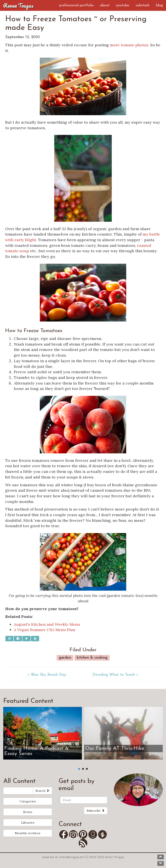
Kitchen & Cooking (92, 658)
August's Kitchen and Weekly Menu (47, 624)
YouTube (123, 5)
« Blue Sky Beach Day (47, 675)
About (105, 5)
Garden (65, 658)
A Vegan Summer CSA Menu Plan (45, 630)
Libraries (28, 823)
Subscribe (96, 811)
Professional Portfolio (76, 5)
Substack (142, 5)
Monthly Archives (28, 833)
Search (42, 791)
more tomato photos (129, 45)
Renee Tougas (18, 5)
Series (28, 812)
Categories (28, 801)
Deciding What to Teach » (116, 675)
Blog (159, 5)
